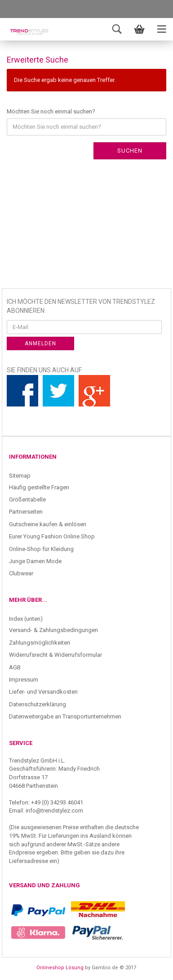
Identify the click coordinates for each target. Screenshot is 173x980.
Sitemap (20, 476)
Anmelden (40, 343)
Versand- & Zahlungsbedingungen (53, 630)
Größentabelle (27, 499)
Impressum (24, 680)
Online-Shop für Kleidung (41, 549)
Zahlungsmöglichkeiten (40, 643)
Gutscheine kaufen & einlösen (48, 524)
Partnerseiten (26, 512)
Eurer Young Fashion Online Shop (52, 536)
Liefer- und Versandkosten (43, 692)
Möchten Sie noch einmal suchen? (51, 111)
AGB (15, 667)
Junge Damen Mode (35, 561)
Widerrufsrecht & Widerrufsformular (55, 655)
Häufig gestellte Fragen (39, 487)
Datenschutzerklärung (38, 704)
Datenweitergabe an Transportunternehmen (65, 716)
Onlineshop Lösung (60, 968)
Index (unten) (26, 619)
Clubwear (21, 573)
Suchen (130, 151)
